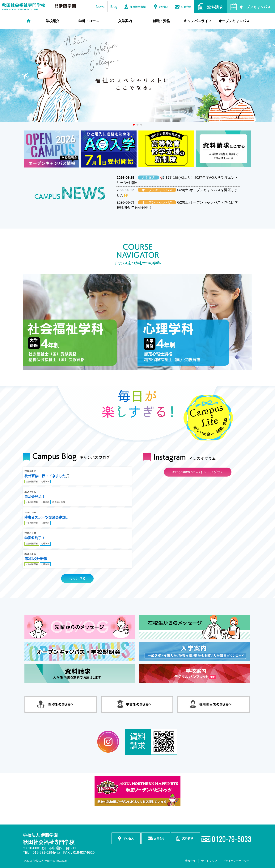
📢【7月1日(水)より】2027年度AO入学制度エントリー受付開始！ (177, 180)
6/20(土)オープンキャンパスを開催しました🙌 (177, 192)
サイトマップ (209, 861)
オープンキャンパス (234, 21)
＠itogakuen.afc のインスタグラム (198, 472)
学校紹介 (53, 21)
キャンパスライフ (198, 21)
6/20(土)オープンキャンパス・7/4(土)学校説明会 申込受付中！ (177, 205)
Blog (114, 7)
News (100, 7)
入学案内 (125, 21)
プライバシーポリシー (236, 861)
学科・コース (89, 21)
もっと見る (77, 578)
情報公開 (190, 861)
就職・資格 (161, 21)
